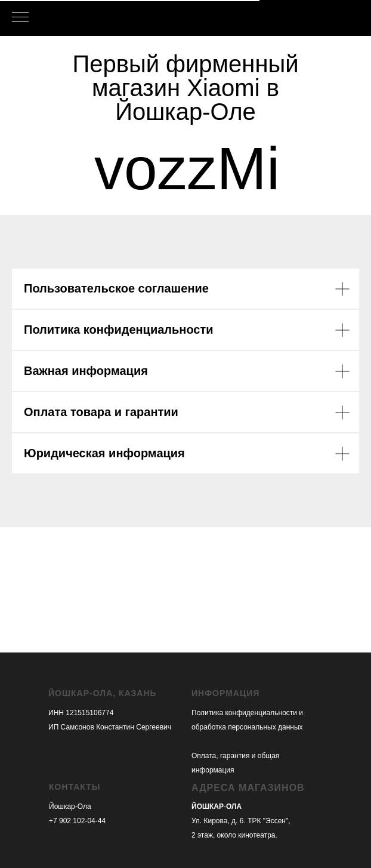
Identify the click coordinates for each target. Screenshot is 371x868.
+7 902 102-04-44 (77, 821)
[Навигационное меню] (20, 18)
